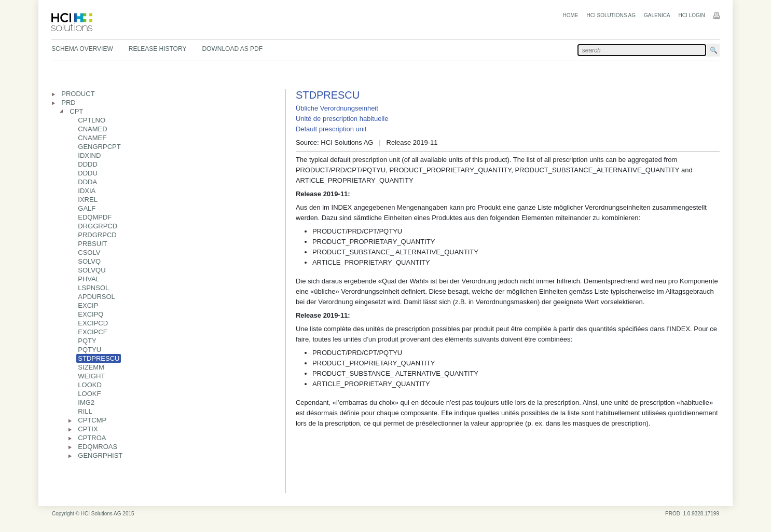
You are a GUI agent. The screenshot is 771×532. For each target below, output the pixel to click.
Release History (158, 49)
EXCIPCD (93, 323)
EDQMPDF (95, 217)
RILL (85, 411)
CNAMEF (92, 138)
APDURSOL (97, 297)
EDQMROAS (98, 447)
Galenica (657, 15)
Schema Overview (82, 49)
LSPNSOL (93, 288)
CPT (76, 111)
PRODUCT (78, 94)
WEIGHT (91, 376)
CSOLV (89, 253)
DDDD (88, 164)
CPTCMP (92, 420)
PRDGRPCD (97, 235)
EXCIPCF (92, 332)
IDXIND (89, 155)
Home (571, 15)
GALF (87, 208)
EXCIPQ (91, 314)
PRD (68, 103)
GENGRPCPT (99, 147)
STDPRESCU (99, 358)
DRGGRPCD (98, 226)
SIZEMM (91, 367)
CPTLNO (92, 120)
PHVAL (89, 279)
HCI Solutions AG (611, 15)
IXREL (88, 200)
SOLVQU (92, 270)
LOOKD (90, 385)
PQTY (87, 341)
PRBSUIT (92, 244)
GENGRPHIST (100, 455)
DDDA (87, 182)
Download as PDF (232, 49)
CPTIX (88, 429)
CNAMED (92, 129)
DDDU (88, 173)
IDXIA (87, 191)
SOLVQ (89, 261)
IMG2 (86, 403)
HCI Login (692, 15)
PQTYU (90, 350)
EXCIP (88, 305)
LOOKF (89, 394)
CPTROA (92, 438)
